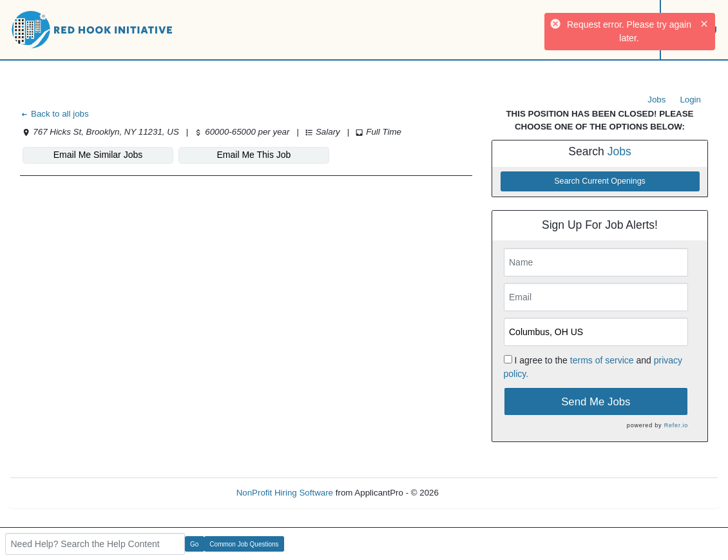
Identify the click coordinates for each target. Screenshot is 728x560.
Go (194, 544)
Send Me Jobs (596, 402)
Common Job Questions (244, 544)
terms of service (602, 360)
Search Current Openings (600, 181)
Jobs (656, 100)
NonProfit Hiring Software (285, 493)
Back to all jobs (54, 114)
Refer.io (676, 425)
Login (690, 100)
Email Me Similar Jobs (98, 155)
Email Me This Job (254, 155)
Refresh (477, 493)
